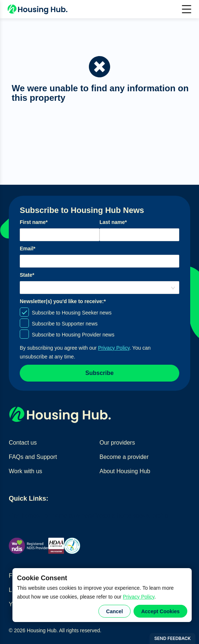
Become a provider (124, 457)
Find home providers (66, 516)
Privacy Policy (139, 597)
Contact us (23, 443)
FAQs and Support (33, 457)
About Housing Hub (125, 471)
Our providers (117, 443)
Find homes (24, 516)
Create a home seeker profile (130, 516)
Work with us (25, 471)
